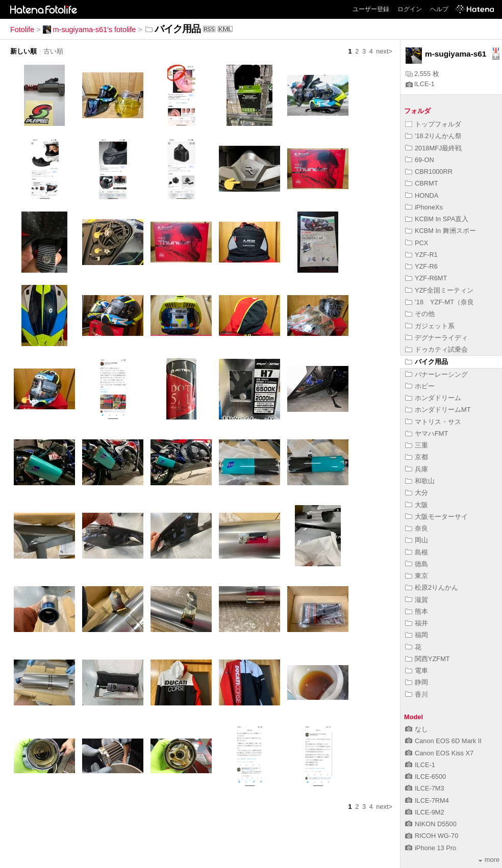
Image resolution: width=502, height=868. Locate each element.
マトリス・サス (433, 422)
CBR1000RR (429, 172)
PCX (417, 243)
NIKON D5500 (431, 824)
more (489, 860)
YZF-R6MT (426, 278)
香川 (417, 694)
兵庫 (417, 469)
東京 (417, 576)
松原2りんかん (432, 587)
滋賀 (417, 600)
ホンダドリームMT (438, 410)
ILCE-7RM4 (427, 800)
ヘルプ (439, 9)
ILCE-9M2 (425, 812)
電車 (417, 670)
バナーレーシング (436, 374)
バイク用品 (426, 362)
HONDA (422, 195)
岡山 (417, 540)
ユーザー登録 (371, 9)
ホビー (420, 386)
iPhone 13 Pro (431, 848)
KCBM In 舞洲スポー (441, 231)
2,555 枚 (422, 74)
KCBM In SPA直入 (437, 219)
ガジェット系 (430, 326)
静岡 (417, 682)
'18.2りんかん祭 (433, 136)
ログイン (410, 9)
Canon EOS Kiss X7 (439, 753)
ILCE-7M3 (425, 788)
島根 (417, 552)
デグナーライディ (436, 338)
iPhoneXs (424, 207)
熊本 (417, 611)
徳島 (417, 564)
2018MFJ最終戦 (433, 148)
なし (417, 729)
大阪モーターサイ (436, 517)
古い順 (53, 51)
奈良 (417, 528)
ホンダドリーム (433, 398)
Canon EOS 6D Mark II (443, 741)
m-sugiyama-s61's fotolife (90, 30)
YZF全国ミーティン (439, 290)
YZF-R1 (421, 255)
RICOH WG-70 (432, 836)
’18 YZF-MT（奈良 (440, 302)
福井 (417, 623)
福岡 (417, 635)
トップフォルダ (433, 124)
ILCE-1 (420, 84)
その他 (420, 314)
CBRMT (422, 183)
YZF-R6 (421, 266)
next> (384, 51)
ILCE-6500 (425, 777)
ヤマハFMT (426, 433)
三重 (417, 445)
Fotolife (22, 30)
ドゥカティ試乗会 (436, 349)
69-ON (420, 160)
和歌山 (420, 481)
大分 (417, 493)
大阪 (417, 505)
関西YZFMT (428, 659)
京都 (417, 457)
